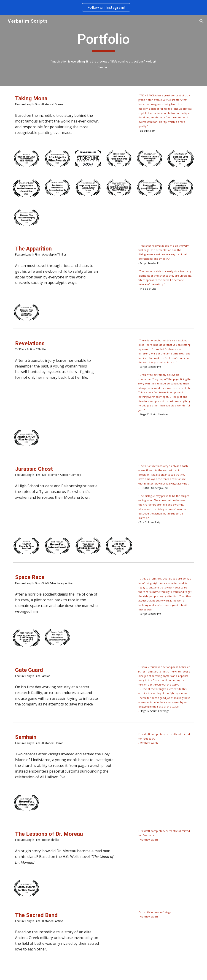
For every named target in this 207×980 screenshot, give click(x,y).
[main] (103, 41)
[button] (202, 21)
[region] (103, 7)
